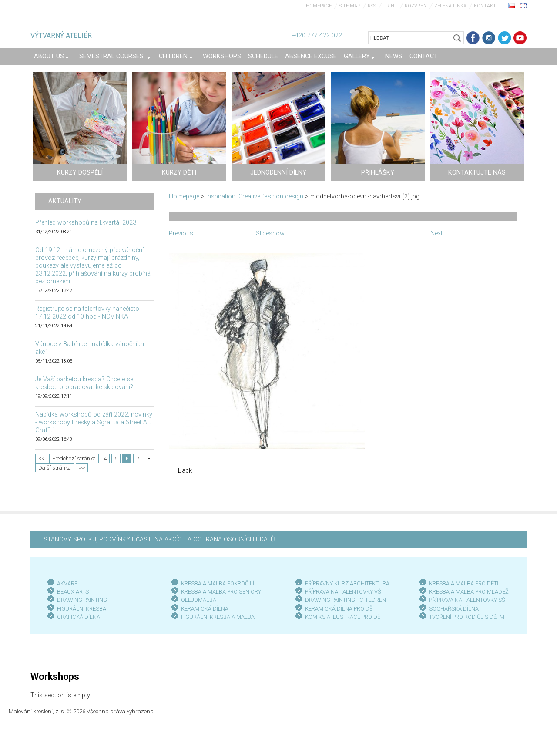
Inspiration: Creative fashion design (255, 197)
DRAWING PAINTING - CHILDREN (346, 600)
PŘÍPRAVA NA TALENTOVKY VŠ (343, 592)
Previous (181, 234)
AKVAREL (69, 583)
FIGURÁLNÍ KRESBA (82, 609)
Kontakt (485, 6)
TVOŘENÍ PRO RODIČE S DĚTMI (467, 617)
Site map (350, 6)
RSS (372, 6)
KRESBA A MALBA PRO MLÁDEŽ (469, 592)
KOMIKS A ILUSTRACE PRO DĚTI (345, 617)
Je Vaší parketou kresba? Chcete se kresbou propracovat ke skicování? (84, 383)
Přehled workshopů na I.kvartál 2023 (86, 223)
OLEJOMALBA (199, 600)
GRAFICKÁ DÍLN (77, 617)
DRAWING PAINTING (82, 600)
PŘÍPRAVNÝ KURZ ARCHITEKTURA (347, 583)
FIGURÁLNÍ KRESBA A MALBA (218, 617)
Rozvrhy (416, 6)
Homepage (319, 6)
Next (436, 234)
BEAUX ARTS (73, 592)
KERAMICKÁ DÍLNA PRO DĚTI (341, 609)
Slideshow (270, 234)
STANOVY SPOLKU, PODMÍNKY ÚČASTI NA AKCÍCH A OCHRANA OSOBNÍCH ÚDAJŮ (159, 539)
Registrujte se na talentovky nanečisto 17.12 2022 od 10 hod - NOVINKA (87, 313)
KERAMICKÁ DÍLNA (205, 609)
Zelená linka (450, 6)
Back (185, 471)
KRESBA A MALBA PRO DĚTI (464, 583)
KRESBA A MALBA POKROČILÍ (218, 583)
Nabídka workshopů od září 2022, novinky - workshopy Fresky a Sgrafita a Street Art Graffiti (94, 422)
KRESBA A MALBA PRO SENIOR (220, 592)
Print (390, 6)
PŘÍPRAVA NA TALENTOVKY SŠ (467, 600)
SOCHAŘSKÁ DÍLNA (454, 609)
